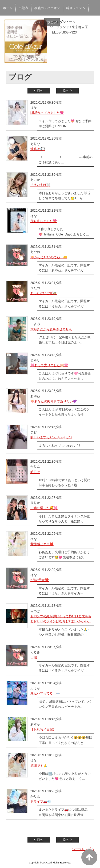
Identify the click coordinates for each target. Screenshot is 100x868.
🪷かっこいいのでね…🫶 (49, 257)
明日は (35, 472)
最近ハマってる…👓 (45, 693)
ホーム (8, 8)
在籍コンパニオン (47, 8)
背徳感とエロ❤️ (42, 544)
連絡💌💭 (38, 149)
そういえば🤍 (40, 185)
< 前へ (39, 91)
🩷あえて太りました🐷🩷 (49, 365)
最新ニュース (13, 23)
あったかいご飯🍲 (44, 293)
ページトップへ (83, 849)
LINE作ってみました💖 (47, 113)
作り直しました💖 (44, 221)
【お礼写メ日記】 (43, 729)
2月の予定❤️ (40, 580)
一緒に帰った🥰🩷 (44, 508)
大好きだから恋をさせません (51, 329)
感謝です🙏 (39, 766)
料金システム (76, 8)
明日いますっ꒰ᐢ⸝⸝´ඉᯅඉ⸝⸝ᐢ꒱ (51, 437)
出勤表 (23, 8)
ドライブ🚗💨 (41, 802)
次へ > (67, 91)
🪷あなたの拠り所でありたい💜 (54, 401)
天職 (34, 657)
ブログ (52, 23)
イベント (35, 23)
